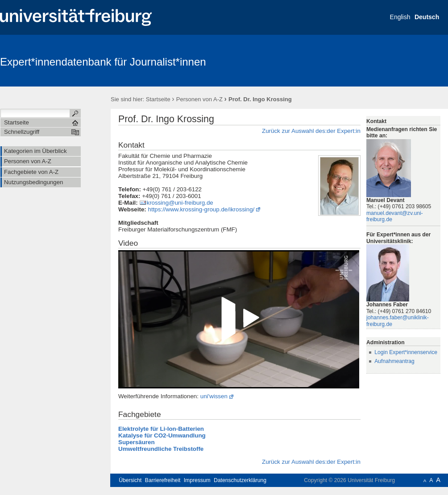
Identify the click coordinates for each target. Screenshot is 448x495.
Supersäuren (137, 442)
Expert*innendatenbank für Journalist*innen (103, 62)
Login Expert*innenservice (406, 352)
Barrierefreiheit (163, 480)
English (400, 17)
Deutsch (427, 17)
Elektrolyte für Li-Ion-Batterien (161, 429)
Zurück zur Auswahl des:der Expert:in (311, 131)
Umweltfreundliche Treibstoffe (161, 449)
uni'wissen (214, 396)
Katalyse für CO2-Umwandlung (162, 435)
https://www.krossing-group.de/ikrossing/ (201, 209)
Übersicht (130, 480)
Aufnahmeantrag (394, 361)
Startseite (158, 99)
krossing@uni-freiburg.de (180, 203)
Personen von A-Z (199, 99)
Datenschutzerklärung (240, 480)
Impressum (197, 480)
